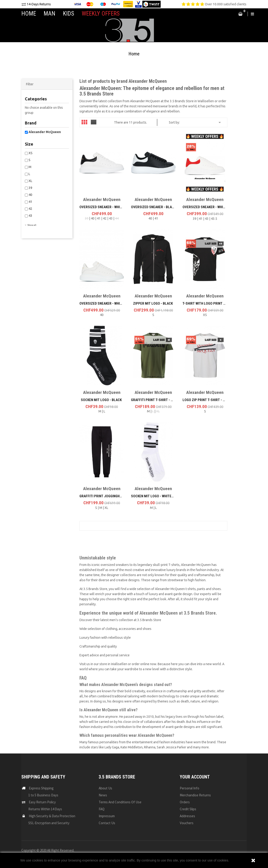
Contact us (107, 823)
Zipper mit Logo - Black (153, 303)
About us (105, 788)
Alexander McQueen (45, 132)
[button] (231, 14)
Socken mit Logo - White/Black (157, 496)
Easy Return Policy (42, 802)
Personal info (190, 788)
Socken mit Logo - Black (101, 400)
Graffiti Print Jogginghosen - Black (110, 496)
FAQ (102, 809)
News (103, 795)
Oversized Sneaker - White (102, 303)
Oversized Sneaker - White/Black (107, 207)
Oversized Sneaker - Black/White (159, 207)
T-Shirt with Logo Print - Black (209, 303)
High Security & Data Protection (52, 816)
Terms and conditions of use (120, 802)
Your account (195, 777)
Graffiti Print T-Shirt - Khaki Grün (160, 400)
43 (30, 216)
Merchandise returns (195, 795)
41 (30, 202)
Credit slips (188, 809)
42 (30, 209)
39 (30, 188)
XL (30, 181)
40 (30, 195)
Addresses (187, 816)
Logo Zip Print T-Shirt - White (207, 400)
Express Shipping (41, 788)
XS (31, 153)
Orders (185, 802)
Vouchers (187, 823)
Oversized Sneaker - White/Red (208, 207)
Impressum (107, 816)
